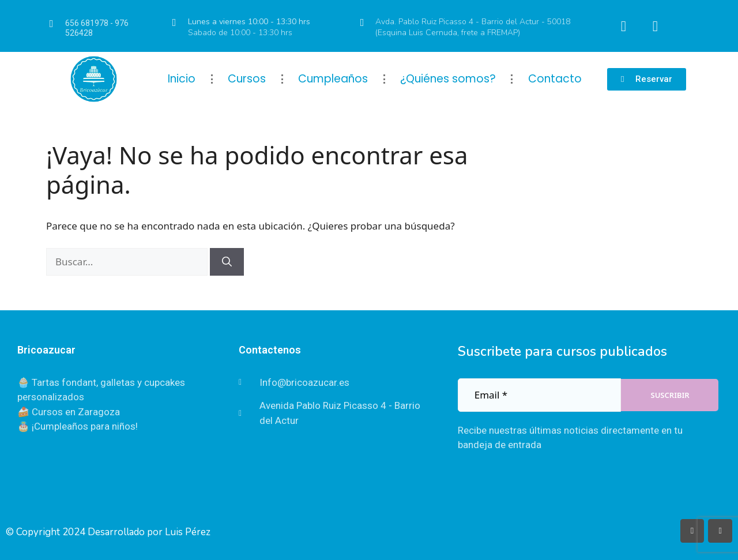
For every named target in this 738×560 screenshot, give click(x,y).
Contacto (555, 79)
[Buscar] (227, 262)
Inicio (182, 79)
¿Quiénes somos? (448, 79)
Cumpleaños (333, 79)
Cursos (247, 79)
